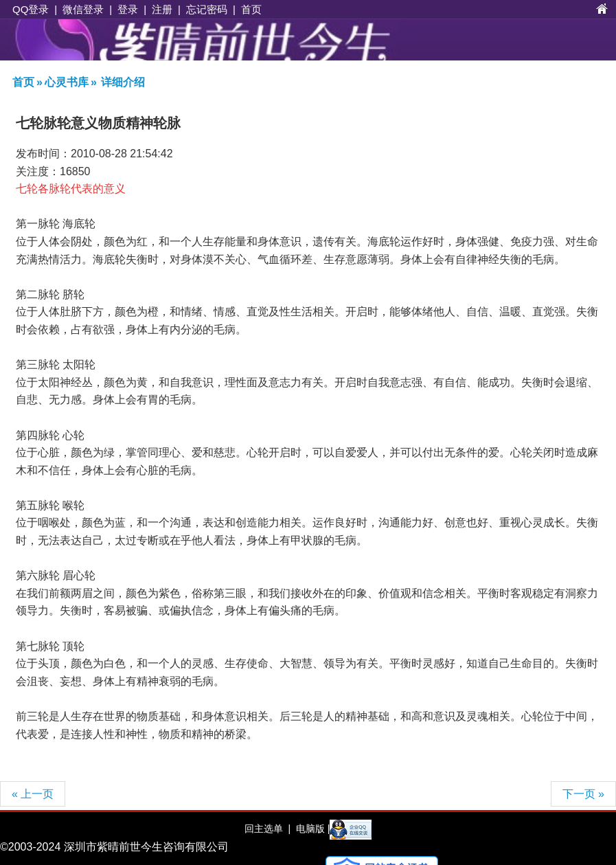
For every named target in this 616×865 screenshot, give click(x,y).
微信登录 (83, 9)
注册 (162, 9)
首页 (251, 9)
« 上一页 (33, 794)
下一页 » (583, 794)
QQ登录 (31, 9)
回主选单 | (267, 829)
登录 (128, 9)
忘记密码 (207, 9)
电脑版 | (311, 829)
